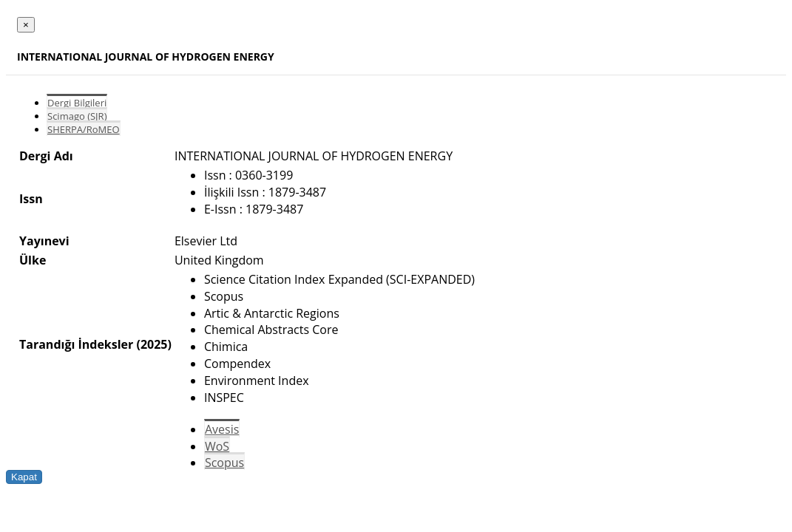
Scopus (224, 463)
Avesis (222, 429)
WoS (217, 446)
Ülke (33, 260)
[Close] (26, 25)
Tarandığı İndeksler (76, 344)
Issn (31, 199)
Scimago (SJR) (77, 116)
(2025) (153, 344)
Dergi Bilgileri (77, 103)
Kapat (24, 477)
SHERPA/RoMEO (84, 129)
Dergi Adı (46, 156)
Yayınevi (44, 241)
